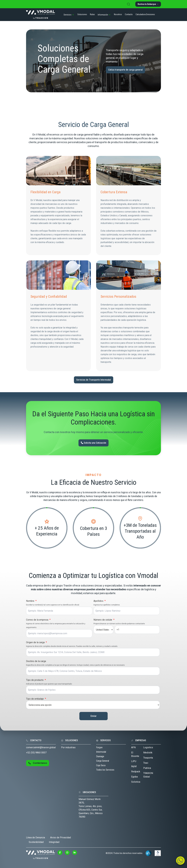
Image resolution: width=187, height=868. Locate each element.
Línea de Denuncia (35, 838)
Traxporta (148, 758)
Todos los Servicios (105, 770)
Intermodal (101, 752)
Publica (147, 768)
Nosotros (118, 14)
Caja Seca (101, 765)
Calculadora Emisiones (145, 14)
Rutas (92, 14)
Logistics (148, 747)
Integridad (54, 842)
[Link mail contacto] (180, 862)
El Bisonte (135, 754)
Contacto (129, 14)
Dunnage (100, 756)
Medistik (148, 753)
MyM (134, 766)
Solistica (136, 782)
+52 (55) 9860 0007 (36, 753)
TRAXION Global (148, 775)
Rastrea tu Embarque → (148, 4)
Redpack (136, 772)
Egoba (134, 777)
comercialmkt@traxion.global (41, 747)
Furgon (99, 747)
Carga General (103, 761)
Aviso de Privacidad (61, 838)
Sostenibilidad (36, 842)
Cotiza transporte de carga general (125, 70)
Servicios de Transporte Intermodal (94, 380)
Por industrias (68, 747)
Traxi (146, 763)
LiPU (134, 761)
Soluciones (82, 14)
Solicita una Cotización (93, 443)
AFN (133, 747)
